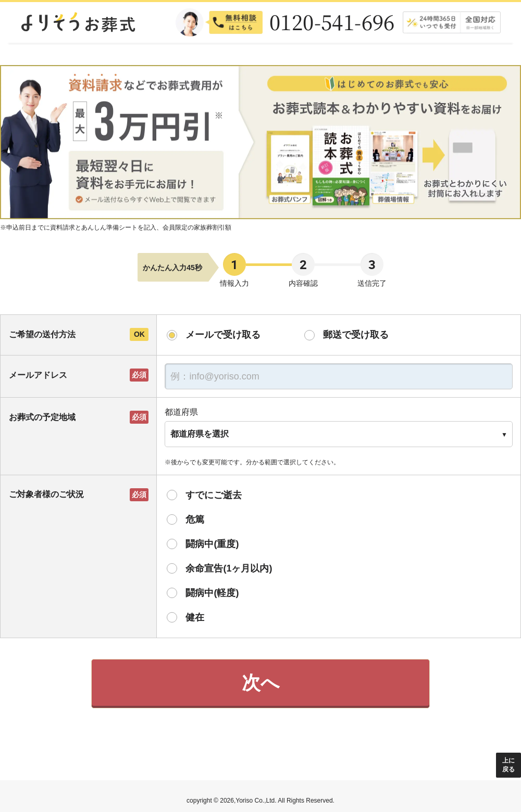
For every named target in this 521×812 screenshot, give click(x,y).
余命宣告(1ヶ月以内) (229, 568)
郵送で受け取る (356, 335)
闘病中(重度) (212, 544)
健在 (195, 617)
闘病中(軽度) (212, 593)
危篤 (195, 519)
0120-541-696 (332, 22)
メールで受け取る (223, 335)
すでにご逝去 (214, 495)
